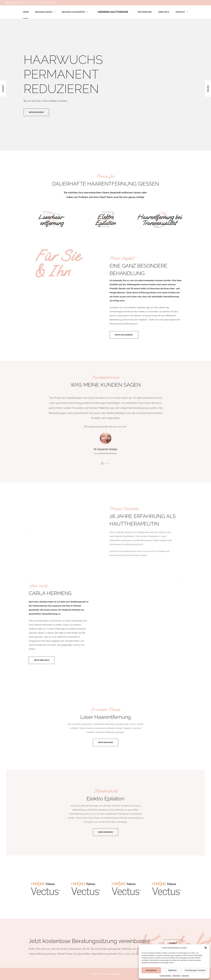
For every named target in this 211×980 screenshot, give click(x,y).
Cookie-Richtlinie (165, 976)
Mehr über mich (42, 660)
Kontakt (180, 12)
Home (26, 12)
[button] (206, 948)
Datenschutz (176, 976)
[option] (105, 85)
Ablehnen (172, 970)
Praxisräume (145, 12)
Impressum (185, 976)
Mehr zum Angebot (124, 335)
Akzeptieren (151, 970)
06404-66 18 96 (48, 3)
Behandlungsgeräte (74, 12)
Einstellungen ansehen (195, 970)
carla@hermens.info (19, 3)
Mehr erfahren (105, 742)
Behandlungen (44, 12)
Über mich (164, 12)
